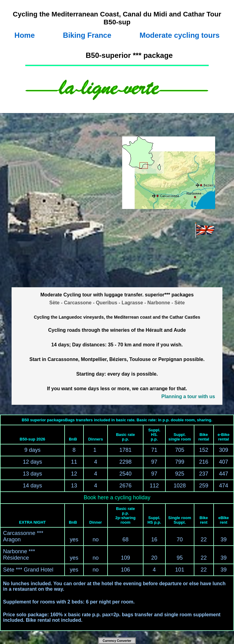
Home (25, 35)
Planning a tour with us (188, 396)
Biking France (87, 35)
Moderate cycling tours (180, 35)
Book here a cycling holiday (117, 497)
